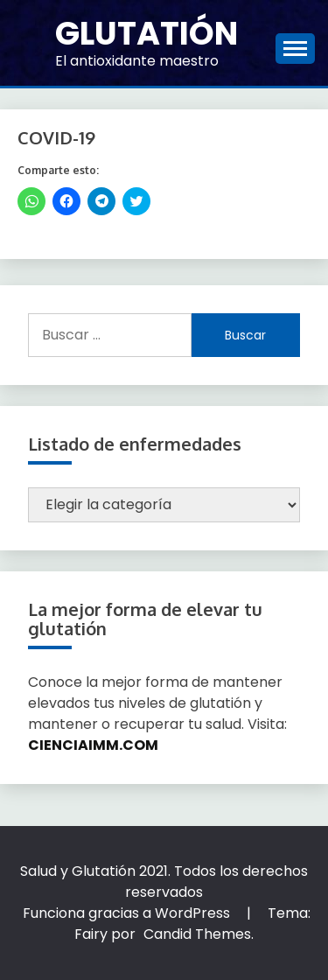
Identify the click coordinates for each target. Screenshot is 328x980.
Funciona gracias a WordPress (128, 913)
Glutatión (147, 33)
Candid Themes (197, 934)
